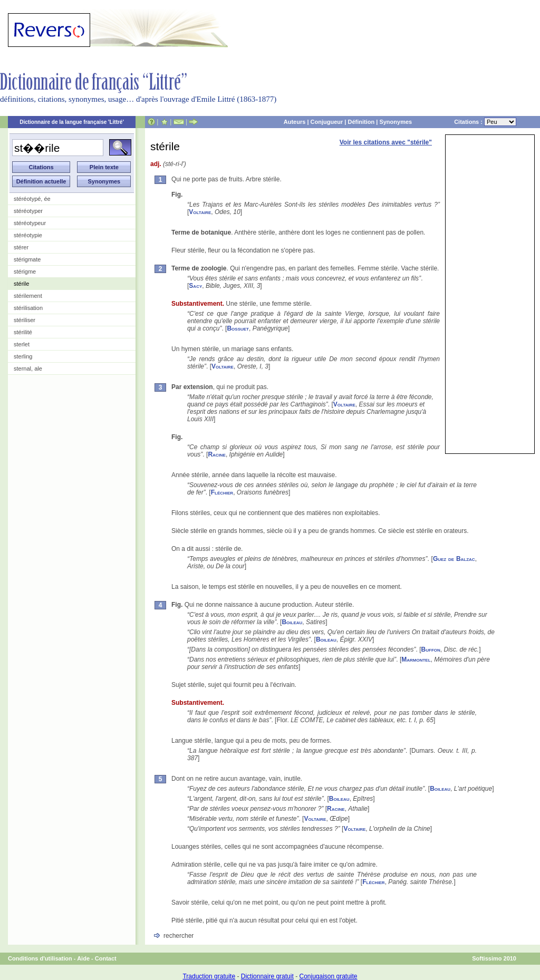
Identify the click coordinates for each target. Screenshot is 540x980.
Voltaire (200, 212)
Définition (361, 122)
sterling (23, 356)
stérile (21, 284)
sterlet (22, 344)
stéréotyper (28, 211)
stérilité (23, 332)
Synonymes (396, 122)
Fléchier (222, 492)
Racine (217, 454)
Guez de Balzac (454, 559)
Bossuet (238, 328)
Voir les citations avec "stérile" (386, 142)
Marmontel (416, 659)
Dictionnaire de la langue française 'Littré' (72, 122)
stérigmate (27, 259)
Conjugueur (327, 122)
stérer (21, 247)
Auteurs (295, 122)
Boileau (292, 622)
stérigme (25, 271)
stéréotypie (28, 235)
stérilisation (28, 308)
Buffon (431, 649)
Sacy (195, 286)
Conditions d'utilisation (40, 958)
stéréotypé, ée (32, 199)
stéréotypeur (30, 223)
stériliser (25, 320)
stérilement (28, 296)
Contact (106, 958)
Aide (83, 958)
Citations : (485, 122)
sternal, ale (28, 368)
